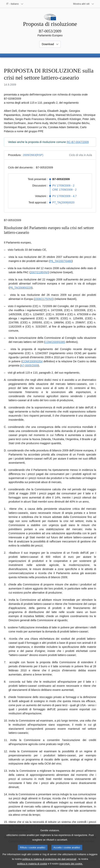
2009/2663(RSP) (33, 155)
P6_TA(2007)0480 (61, 261)
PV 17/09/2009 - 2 (63, 186)
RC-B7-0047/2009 (78, 142)
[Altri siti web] (84, 4)
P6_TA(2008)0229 (20, 288)
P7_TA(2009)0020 (63, 202)
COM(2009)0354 (32, 361)
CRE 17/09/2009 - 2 (64, 190)
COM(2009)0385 (55, 342)
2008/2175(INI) (44, 299)
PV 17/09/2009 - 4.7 (65, 196)
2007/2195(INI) (39, 272)
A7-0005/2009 (29, 365)
